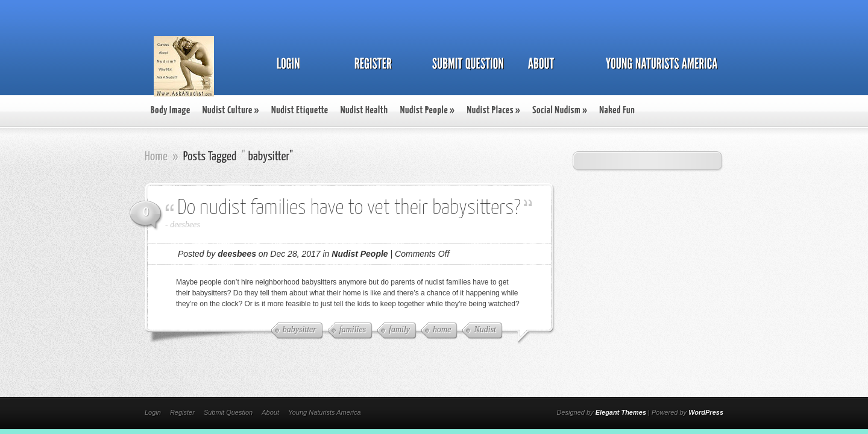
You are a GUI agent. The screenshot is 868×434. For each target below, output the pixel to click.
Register (182, 412)
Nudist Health (364, 111)
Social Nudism (560, 111)
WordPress (706, 412)
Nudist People (428, 111)
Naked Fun (617, 111)
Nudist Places (493, 111)
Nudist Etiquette (300, 111)
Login (153, 412)
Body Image (171, 111)
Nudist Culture (231, 111)
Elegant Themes (621, 412)
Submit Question (228, 412)
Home (156, 157)
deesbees (185, 225)
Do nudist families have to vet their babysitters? (349, 208)
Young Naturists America (325, 412)
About (270, 412)
